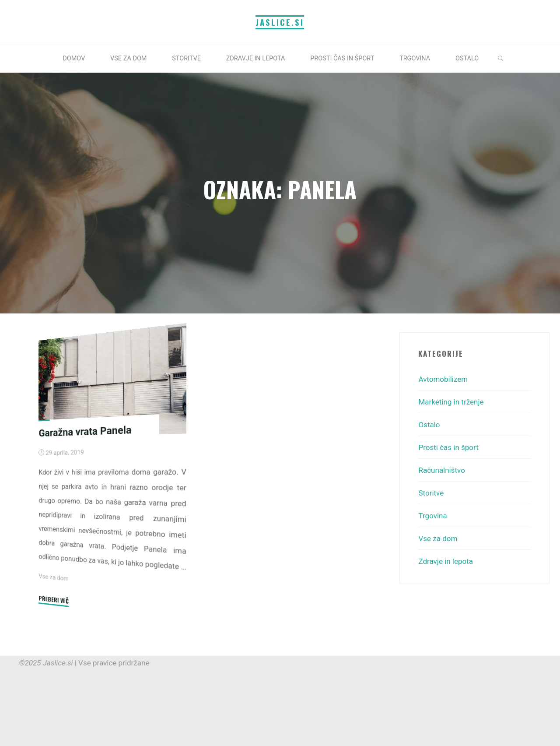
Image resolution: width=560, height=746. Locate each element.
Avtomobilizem (443, 379)
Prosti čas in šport (448, 447)
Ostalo (429, 425)
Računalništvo (441, 470)
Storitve (431, 493)
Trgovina (432, 516)
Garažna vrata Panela (85, 431)
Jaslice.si (280, 22)
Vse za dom (54, 577)
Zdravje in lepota (446, 561)
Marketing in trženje (451, 402)
